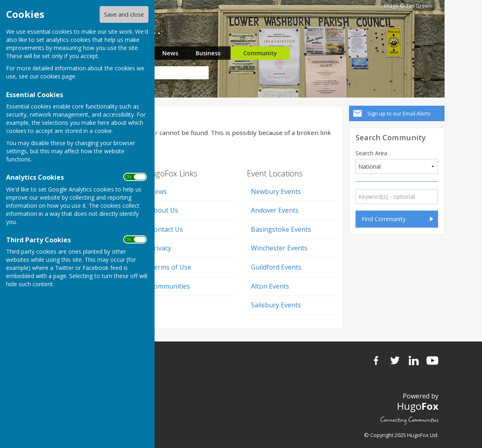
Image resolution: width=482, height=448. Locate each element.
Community (260, 53)
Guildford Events (276, 267)
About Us (164, 210)
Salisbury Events (276, 305)
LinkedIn (414, 361)
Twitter (395, 361)
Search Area (371, 153)
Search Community (391, 137)
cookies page (58, 76)
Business (208, 53)
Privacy (160, 248)
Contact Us (166, 229)
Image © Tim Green (408, 6)
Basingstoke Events (281, 229)
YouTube (432, 361)
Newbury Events (276, 191)
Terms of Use (170, 267)
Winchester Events (279, 248)
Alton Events (270, 286)
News (170, 53)
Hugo (418, 406)
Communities (170, 286)
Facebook (376, 361)
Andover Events (275, 210)
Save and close (124, 14)
